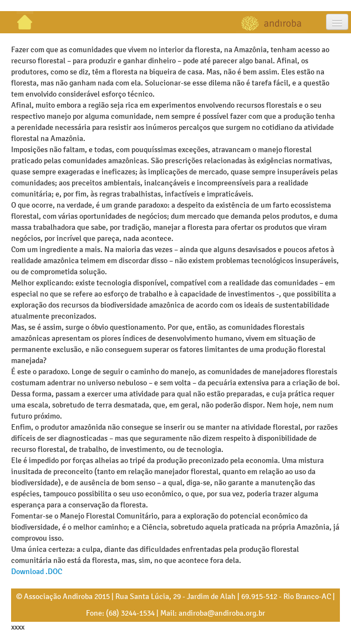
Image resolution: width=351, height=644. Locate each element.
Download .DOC (37, 572)
